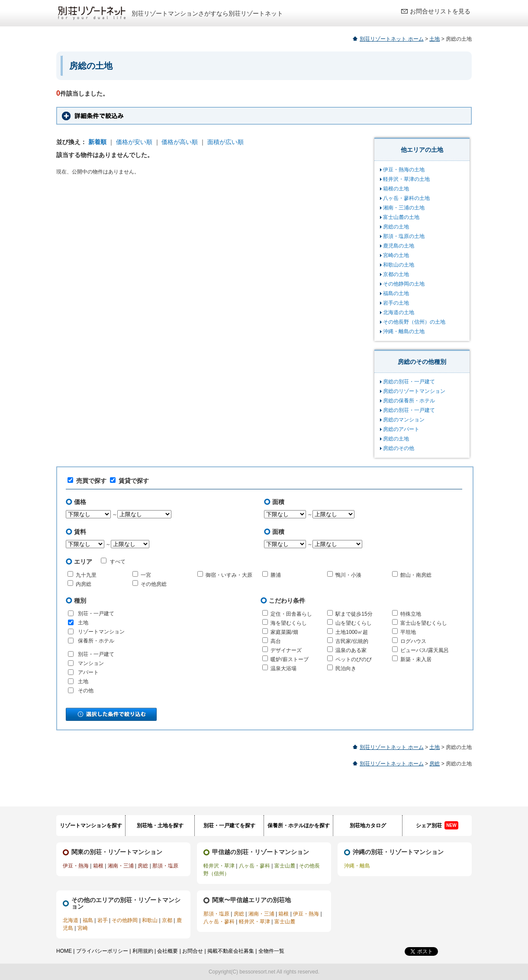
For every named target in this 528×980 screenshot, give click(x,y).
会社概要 (167, 951)
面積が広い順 (225, 142)
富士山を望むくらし (424, 623)
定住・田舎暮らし (291, 614)
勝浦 (276, 575)
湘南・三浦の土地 (404, 208)
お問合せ (193, 951)
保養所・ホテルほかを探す (299, 826)
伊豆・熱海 (76, 866)
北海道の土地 (399, 312)
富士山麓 (285, 866)
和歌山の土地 (399, 265)
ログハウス (413, 641)
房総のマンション (404, 420)
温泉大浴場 (283, 668)
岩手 (103, 920)
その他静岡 (125, 920)
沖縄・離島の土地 (404, 331)
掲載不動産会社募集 (231, 951)
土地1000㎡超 (352, 632)
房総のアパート (401, 429)
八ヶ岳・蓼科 (254, 866)
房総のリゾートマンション (414, 391)
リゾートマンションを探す (91, 826)
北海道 (71, 920)
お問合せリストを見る (440, 11)
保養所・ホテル (96, 641)
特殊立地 (411, 614)
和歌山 (150, 920)
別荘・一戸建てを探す (229, 826)
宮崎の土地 (396, 255)
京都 (167, 920)
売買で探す (87, 481)
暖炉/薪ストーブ (289, 659)
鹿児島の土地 (399, 246)
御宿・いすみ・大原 (229, 575)
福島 (88, 920)
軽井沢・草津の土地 (406, 179)
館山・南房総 (416, 575)
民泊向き (346, 668)
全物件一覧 (271, 951)
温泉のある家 (351, 650)
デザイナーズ (286, 650)
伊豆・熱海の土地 (404, 170)
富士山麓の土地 (401, 217)
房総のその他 (399, 448)
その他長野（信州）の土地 (414, 322)
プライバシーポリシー (102, 951)
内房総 (84, 584)
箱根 (98, 866)
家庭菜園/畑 (284, 632)
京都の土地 (396, 274)
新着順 (97, 142)
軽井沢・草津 (219, 866)
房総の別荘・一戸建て (409, 382)
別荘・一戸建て (96, 614)
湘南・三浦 (121, 866)
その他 (86, 691)
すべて (113, 561)
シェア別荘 (437, 825)
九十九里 (86, 575)
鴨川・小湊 (348, 575)
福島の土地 (396, 293)
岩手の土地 (396, 303)
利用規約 (143, 951)
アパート (88, 672)
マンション (91, 663)
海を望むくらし (289, 623)
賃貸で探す (129, 481)
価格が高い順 (180, 142)
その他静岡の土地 (404, 284)
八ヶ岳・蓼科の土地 (406, 198)
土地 (435, 39)
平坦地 (408, 632)
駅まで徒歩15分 (354, 614)
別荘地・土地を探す (160, 826)
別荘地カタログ (368, 826)
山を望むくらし (354, 623)
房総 (435, 764)
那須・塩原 (165, 866)
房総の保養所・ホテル (409, 401)
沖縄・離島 (357, 866)
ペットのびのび (354, 659)
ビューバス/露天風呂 (424, 650)
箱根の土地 (396, 189)
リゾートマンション (101, 632)
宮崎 (83, 928)
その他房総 (154, 584)
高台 (276, 641)
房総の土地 (396, 227)
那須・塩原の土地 (404, 236)
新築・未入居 (416, 659)
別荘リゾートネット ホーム (391, 39)
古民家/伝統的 (352, 641)
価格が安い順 (134, 142)
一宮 (146, 575)
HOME (64, 951)
